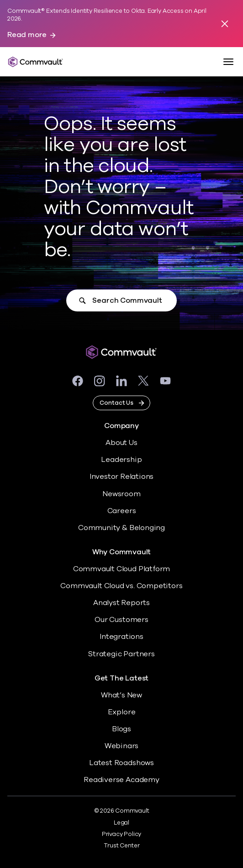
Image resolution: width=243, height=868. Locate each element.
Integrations (121, 637)
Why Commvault (122, 552)
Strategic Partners (121, 654)
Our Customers (121, 620)
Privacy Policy (121, 834)
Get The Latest (121, 678)
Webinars (121, 746)
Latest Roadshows (121, 763)
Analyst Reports (121, 603)
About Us (121, 443)
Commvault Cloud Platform (121, 569)
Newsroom (121, 494)
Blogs (121, 729)
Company (121, 426)
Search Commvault (127, 300)
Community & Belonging (121, 528)
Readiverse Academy (121, 780)
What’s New (121, 695)
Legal (121, 823)
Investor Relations (122, 477)
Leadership (121, 460)
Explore (122, 712)
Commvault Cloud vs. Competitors (121, 586)
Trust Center (122, 846)
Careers (122, 511)
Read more (27, 35)
